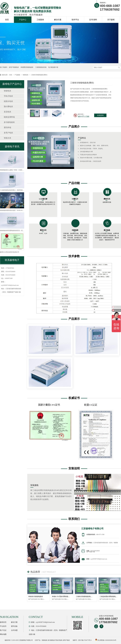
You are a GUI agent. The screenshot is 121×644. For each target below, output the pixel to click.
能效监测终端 (9, 117)
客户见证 (3, 630)
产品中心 (23, 20)
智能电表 (26, 75)
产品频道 (18, 75)
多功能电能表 (9, 122)
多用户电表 (8, 133)
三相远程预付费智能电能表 (109, 596)
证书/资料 (93, 20)
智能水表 (7, 138)
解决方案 (58, 20)
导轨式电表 (8, 96)
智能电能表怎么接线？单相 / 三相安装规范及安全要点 (17, 170)
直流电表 (7, 112)
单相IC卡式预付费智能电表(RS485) (64, 596)
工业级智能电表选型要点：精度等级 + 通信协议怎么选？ (18, 190)
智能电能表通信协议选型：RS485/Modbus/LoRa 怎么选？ (18, 210)
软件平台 (75, 20)
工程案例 (40, 20)
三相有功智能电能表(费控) (39, 75)
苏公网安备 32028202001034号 (106, 640)
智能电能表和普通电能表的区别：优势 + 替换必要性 (16, 231)
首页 (7, 20)
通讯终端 (7, 127)
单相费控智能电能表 (27, 67)
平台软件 (3, 626)
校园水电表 (8, 101)
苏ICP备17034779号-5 (85, 640)
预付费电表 (8, 107)
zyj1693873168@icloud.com (10, 285)
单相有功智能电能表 (36, 596)
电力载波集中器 (53, 67)
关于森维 (111, 20)
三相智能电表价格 (41, 67)
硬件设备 (14, 626)
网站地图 (3, 634)
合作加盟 (14, 630)
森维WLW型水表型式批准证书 (9, 252)
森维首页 (3, 622)
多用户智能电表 (14, 67)
